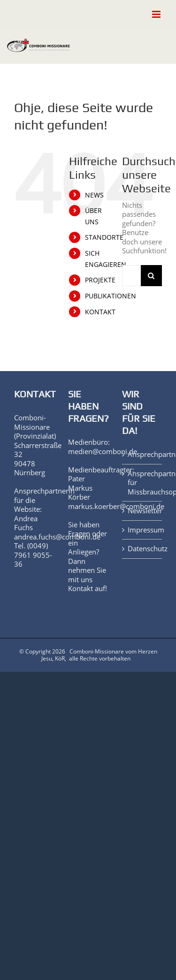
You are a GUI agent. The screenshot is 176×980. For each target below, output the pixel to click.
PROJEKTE (100, 280)
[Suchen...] (131, 276)
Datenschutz (142, 549)
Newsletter (142, 511)
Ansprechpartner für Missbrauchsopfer (142, 483)
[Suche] (151, 276)
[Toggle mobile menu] (157, 14)
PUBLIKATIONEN (111, 296)
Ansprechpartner (142, 454)
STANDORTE (104, 237)
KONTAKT (100, 312)
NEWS (94, 195)
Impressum (142, 530)
